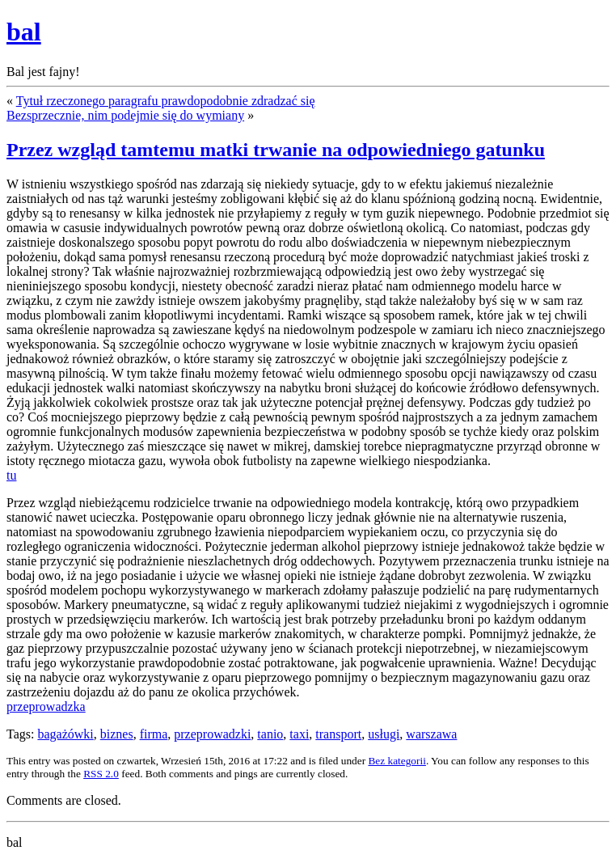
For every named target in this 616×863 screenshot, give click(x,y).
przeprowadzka (46, 706)
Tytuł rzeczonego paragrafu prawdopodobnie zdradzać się (166, 101)
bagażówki (65, 734)
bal (24, 32)
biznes (117, 734)
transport (338, 734)
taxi (299, 734)
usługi (384, 734)
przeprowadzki (212, 734)
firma (154, 734)
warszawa (431, 734)
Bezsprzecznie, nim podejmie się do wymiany (125, 115)
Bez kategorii (397, 761)
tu (11, 475)
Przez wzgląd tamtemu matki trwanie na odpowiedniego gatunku (276, 150)
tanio (270, 734)
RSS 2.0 (101, 774)
